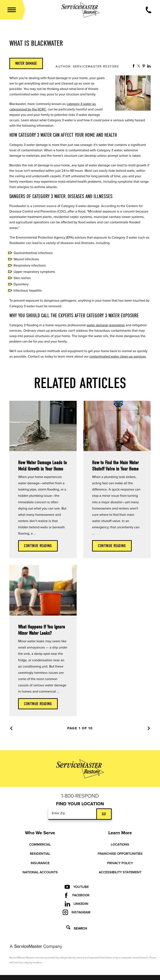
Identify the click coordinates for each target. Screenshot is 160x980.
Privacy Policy (120, 863)
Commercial (40, 845)
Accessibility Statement (120, 872)
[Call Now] (149, 10)
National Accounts (40, 872)
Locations (120, 845)
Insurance (40, 863)
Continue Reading (38, 546)
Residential (40, 854)
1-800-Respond (80, 796)
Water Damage (26, 63)
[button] (12, 10)
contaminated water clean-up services (118, 357)
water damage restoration (106, 325)
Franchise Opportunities (120, 854)
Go (104, 814)
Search (77, 928)
